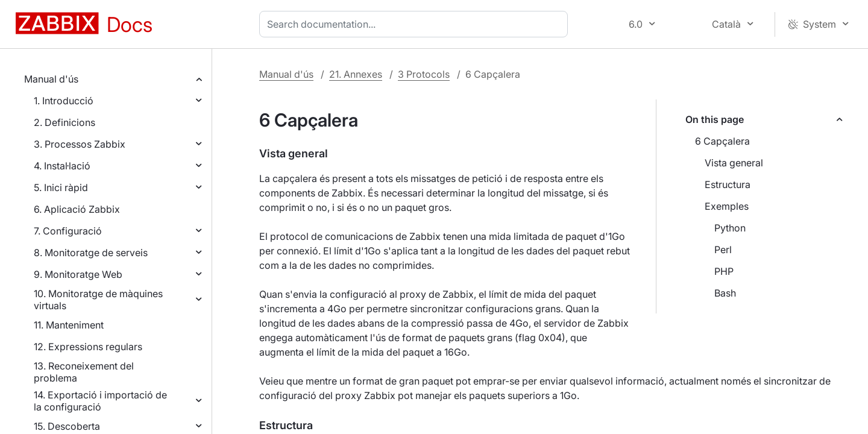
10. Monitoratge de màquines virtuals (98, 300)
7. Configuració (68, 231)
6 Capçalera (722, 141)
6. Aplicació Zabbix (77, 209)
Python (730, 228)
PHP (724, 271)
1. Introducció (64, 101)
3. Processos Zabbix (80, 144)
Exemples (727, 206)
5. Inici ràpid (61, 187)
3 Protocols (424, 74)
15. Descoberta (67, 426)
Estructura (728, 184)
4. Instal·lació (62, 166)
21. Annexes (356, 74)
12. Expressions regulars (88, 347)
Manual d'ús (51, 79)
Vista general (734, 163)
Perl (723, 250)
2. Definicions (64, 122)
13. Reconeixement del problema (84, 372)
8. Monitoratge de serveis (91, 253)
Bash (725, 293)
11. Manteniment (69, 325)
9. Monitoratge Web (78, 274)
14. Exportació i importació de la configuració (100, 401)
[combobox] (416, 24)
